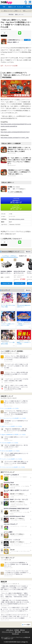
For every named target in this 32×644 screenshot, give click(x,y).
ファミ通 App (6, 3)
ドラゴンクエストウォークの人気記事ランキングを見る (14, 418)
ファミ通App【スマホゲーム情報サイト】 (11, 11)
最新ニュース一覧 (27, 11)
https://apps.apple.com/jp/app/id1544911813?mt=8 (15, 132)
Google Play (16, 207)
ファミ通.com (25, 632)
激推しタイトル (19, 14)
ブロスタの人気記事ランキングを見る (10, 443)
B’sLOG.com (15, 634)
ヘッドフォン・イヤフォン (9, 256)
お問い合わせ (10, 630)
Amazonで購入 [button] (7, 283)
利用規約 (17, 630)
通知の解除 (18, 632)
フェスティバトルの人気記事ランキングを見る (12, 459)
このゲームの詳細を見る (16, 192)
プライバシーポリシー (8, 632)
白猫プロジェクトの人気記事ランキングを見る (12, 426)
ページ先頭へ (27, 625)
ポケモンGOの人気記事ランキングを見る (11, 451)
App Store (16, 201)
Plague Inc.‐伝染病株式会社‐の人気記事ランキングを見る (14, 435)
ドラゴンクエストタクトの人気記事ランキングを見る (13, 467)
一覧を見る (28, 252)
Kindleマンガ (23, 256)
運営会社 (23, 630)
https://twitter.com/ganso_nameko (17, 219)
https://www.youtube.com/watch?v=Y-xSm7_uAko (15, 138)
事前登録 (11, 14)
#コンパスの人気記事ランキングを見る (10, 408)
